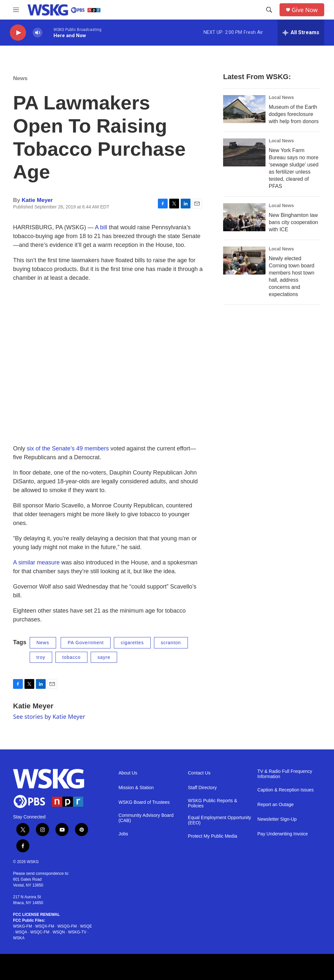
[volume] (38, 33)
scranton (171, 643)
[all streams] (301, 33)
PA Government (86, 643)
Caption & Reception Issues (286, 790)
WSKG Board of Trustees (144, 802)
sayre (104, 657)
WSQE (86, 926)
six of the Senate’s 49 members (68, 448)
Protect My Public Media (213, 836)
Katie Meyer (37, 200)
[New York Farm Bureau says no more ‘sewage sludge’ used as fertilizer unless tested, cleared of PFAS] (244, 152)
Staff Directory (202, 788)
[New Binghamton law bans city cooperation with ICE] (244, 217)
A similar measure (36, 562)
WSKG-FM (23, 926)
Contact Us (199, 773)
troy (41, 657)
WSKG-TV (77, 932)
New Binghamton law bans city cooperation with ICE (293, 222)
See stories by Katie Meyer (49, 717)
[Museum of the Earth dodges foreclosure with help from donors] (244, 109)
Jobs (123, 834)
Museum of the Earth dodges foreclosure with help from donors (294, 114)
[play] (18, 33)
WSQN (59, 932)
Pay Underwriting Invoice (283, 834)
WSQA (21, 932)
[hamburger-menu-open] (16, 10)
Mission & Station (136, 788)
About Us (128, 773)
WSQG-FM (67, 926)
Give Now (305, 10)
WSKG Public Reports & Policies (213, 803)
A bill (101, 227)
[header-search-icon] (269, 10)
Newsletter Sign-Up (277, 819)
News (20, 78)
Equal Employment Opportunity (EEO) (220, 820)
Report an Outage (275, 805)
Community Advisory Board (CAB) (146, 818)
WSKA (19, 938)
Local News (281, 97)
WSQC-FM (40, 932)
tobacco (71, 657)
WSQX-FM (45, 926)
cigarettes (132, 643)
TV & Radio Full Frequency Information (285, 774)
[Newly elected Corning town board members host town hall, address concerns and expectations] (244, 261)
